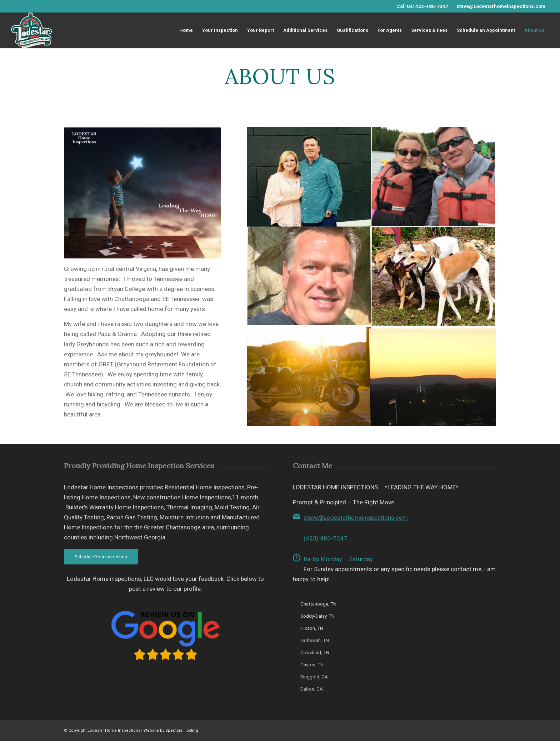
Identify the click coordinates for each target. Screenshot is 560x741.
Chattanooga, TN (318, 604)
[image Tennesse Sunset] (434, 377)
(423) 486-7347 (325, 538)
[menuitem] (186, 30)
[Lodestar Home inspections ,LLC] (31, 30)
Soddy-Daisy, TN (317, 616)
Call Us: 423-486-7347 (422, 6)
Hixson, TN (312, 628)
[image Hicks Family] (309, 177)
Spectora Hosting (182, 730)
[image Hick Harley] (309, 377)
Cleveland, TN (315, 652)
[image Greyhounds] (434, 277)
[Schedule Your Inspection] (101, 557)
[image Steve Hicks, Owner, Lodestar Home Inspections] (309, 277)
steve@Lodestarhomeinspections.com (501, 6)
